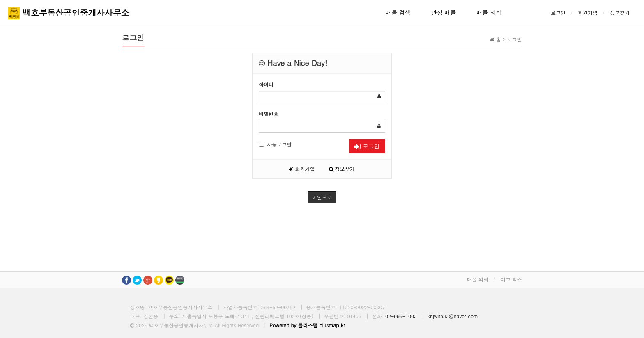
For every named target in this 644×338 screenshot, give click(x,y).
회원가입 (588, 13)
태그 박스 (511, 279)
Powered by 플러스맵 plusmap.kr (307, 325)
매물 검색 (398, 12)
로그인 (558, 13)
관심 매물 (444, 12)
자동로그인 (275, 144)
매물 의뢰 (489, 12)
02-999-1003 (401, 316)
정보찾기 (620, 13)
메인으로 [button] (322, 197)
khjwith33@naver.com (453, 316)
